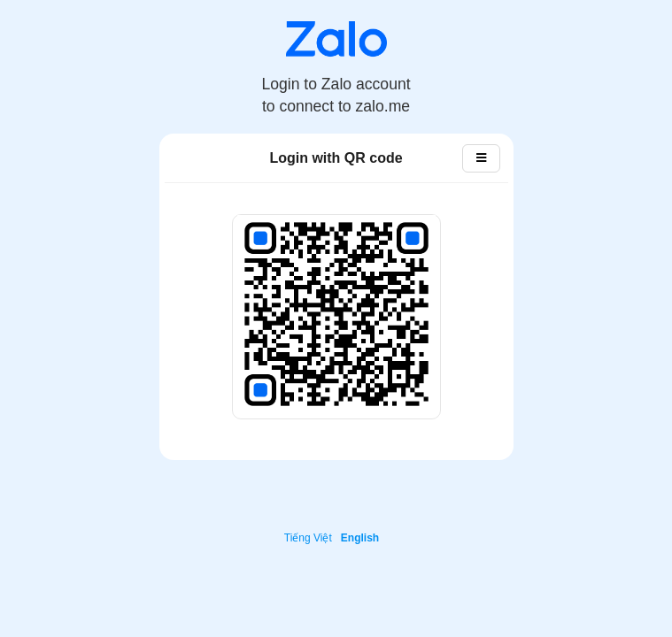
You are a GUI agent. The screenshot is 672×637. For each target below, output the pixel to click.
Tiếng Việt (308, 538)
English (360, 538)
